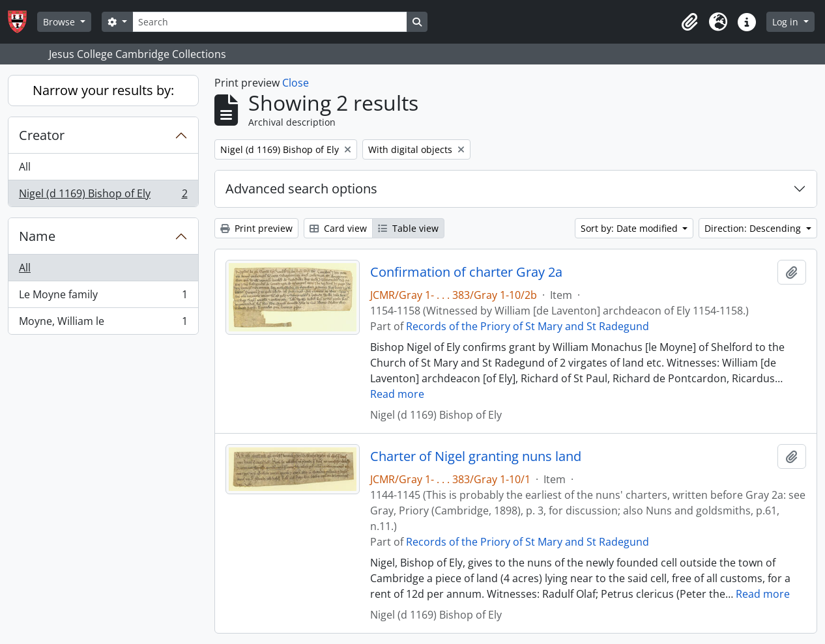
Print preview (256, 228)
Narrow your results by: (103, 90)
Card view (338, 228)
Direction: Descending (754, 228)
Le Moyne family (103, 297)
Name (37, 236)
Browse (60, 22)
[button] (689, 22)
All (25, 167)
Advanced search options (301, 189)
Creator (42, 135)
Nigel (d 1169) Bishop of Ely (103, 196)
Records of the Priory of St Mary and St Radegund (528, 326)
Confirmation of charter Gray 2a (466, 272)
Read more (397, 394)
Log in (787, 22)
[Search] (270, 22)
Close (296, 83)
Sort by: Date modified (630, 228)
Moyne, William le (103, 324)
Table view (408, 228)
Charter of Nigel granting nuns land (476, 456)
